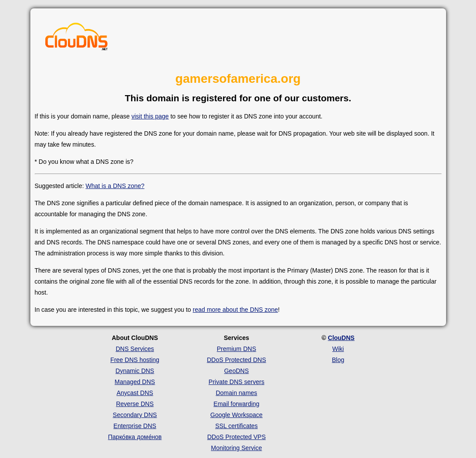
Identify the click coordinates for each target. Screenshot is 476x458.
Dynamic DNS (135, 371)
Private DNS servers (236, 382)
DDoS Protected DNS (236, 360)
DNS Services (135, 349)
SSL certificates (236, 426)
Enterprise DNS (135, 426)
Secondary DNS (135, 415)
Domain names (236, 393)
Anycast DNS (135, 393)
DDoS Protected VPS (236, 437)
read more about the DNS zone (235, 310)
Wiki (338, 349)
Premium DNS (236, 349)
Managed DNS (135, 382)
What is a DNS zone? (115, 186)
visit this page (150, 116)
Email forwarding (236, 404)
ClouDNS (341, 338)
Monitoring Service (237, 448)
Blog (338, 360)
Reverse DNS (135, 404)
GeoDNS (236, 371)
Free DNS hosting (135, 360)
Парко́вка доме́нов (135, 437)
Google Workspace (236, 415)
